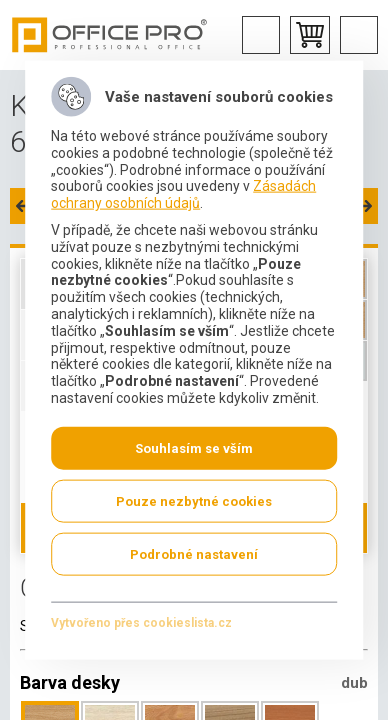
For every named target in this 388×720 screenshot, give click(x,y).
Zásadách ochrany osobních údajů (183, 194)
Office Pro (110, 35)
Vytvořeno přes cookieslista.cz (141, 622)
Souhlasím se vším (194, 447)
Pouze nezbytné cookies (194, 500)
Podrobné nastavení (194, 553)
